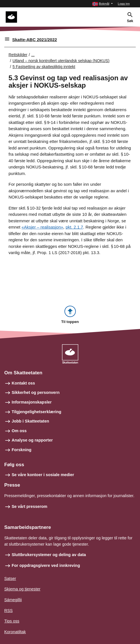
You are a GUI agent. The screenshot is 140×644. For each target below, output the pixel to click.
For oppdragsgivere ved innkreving (46, 565)
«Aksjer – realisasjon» (42, 227)
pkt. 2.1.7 (74, 227)
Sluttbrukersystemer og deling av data (49, 555)
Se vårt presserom (30, 506)
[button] (103, 4)
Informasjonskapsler (32, 402)
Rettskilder (18, 55)
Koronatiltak (15, 632)
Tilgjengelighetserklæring (36, 412)
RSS (9, 611)
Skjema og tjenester (22, 589)
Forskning (22, 450)
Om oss (19, 431)
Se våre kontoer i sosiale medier (43, 475)
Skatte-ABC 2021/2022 (35, 40)
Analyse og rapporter (32, 440)
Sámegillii (13, 600)
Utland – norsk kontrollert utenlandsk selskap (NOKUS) (61, 61)
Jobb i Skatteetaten (30, 421)
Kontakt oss (23, 383)
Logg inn (124, 4)
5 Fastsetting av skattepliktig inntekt (44, 67)
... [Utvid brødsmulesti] (33, 55)
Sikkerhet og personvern (36, 392)
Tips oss (12, 621)
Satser (10, 578)
